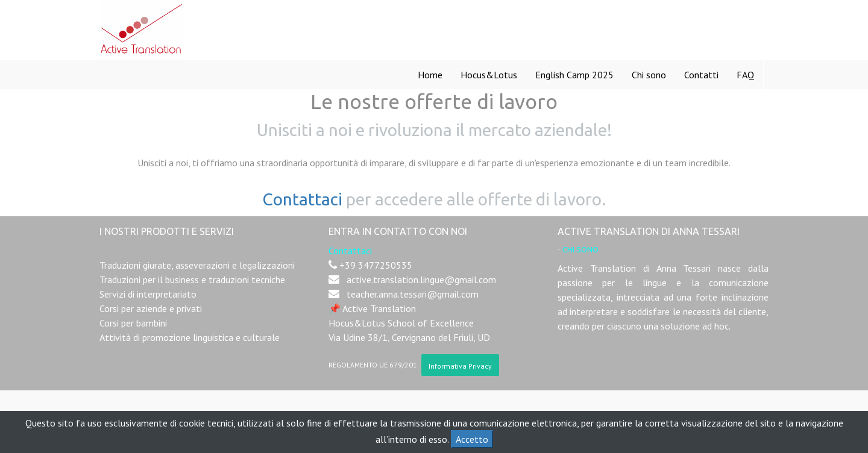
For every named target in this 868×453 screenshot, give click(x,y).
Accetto (472, 439)
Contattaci (302, 199)
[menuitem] (430, 75)
